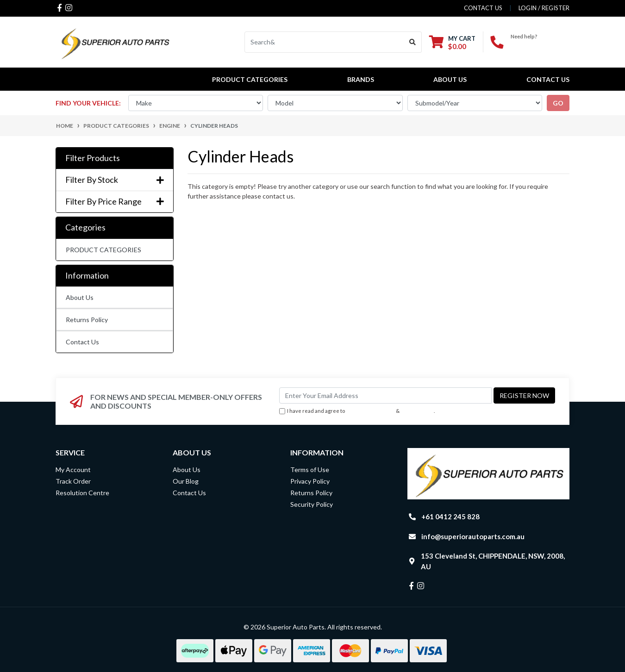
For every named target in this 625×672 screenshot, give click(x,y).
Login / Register (544, 8)
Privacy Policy (418, 411)
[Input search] (324, 42)
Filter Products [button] (93, 158)
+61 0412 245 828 (540, 44)
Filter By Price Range (115, 202)
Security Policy (312, 504)
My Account (73, 470)
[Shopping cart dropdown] (452, 42)
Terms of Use (310, 470)
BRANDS (361, 79)
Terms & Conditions (370, 411)
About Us (450, 79)
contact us (483, 8)
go (558, 103)
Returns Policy (87, 320)
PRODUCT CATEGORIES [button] (250, 79)
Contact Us (548, 79)
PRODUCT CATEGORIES (103, 250)
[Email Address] (385, 395)
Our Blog (186, 481)
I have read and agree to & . (357, 411)
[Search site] (413, 42)
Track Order (73, 481)
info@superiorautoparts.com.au (473, 536)
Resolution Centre (82, 493)
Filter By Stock (115, 180)
